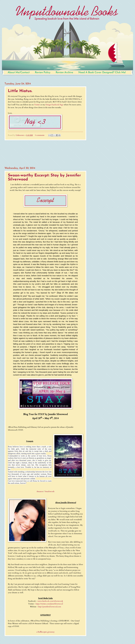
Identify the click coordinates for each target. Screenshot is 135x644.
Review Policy (43, 72)
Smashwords (50, 491)
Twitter (37, 105)
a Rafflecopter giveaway (45, 632)
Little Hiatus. (20, 91)
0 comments (40, 135)
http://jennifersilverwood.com (50, 607)
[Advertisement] (45, 154)
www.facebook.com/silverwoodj (50, 601)
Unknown (20, 135)
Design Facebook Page (54, 105)
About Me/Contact (19, 72)
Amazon (40, 491)
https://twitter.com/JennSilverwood (49, 604)
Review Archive (64, 72)
